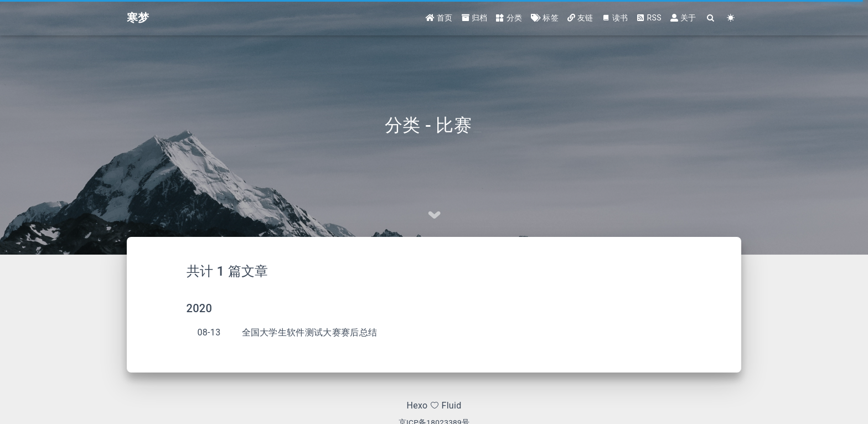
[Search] (711, 18)
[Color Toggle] (731, 18)
